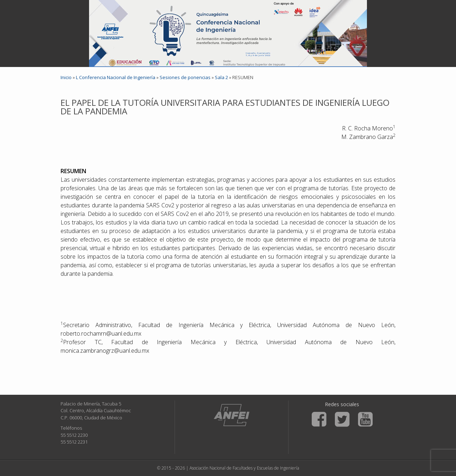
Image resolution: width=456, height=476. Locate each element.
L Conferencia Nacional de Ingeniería (116, 77)
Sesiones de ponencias (185, 77)
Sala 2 (221, 77)
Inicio (66, 77)
